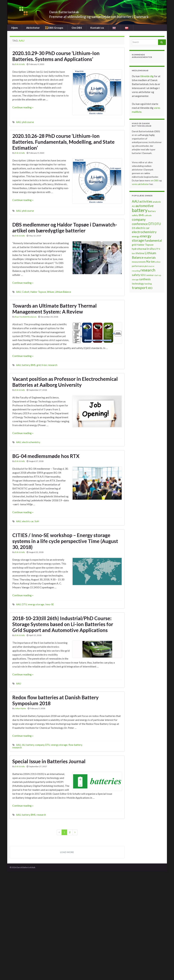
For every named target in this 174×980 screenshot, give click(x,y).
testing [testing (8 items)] (148, 284)
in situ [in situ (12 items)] (150, 249)
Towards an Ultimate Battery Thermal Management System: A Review (54, 309)
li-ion (44, 365)
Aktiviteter (33, 28)
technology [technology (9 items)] (138, 284)
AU (24, 745)
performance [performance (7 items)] (138, 266)
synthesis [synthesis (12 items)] (145, 279)
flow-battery (75, 745)
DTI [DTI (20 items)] (151, 224)
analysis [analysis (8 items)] (157, 202)
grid (39, 365)
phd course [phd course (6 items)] (149, 266)
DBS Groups (56, 28)
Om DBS (77, 28)
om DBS (155, 180)
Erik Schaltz (20, 64)
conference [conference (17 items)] (140, 224)
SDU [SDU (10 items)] (143, 275)
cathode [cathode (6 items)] (148, 215)
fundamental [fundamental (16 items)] (153, 241)
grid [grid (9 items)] (134, 245)
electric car (28, 521)
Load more (67, 852)
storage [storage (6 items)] (135, 279)
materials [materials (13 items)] (150, 258)
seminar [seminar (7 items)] (150, 275)
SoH (37, 521)
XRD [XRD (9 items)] (150, 288)
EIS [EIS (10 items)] (134, 228)
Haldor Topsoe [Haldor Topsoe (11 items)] (145, 245)
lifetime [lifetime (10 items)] (140, 253)
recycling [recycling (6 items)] (136, 271)
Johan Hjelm (20, 708)
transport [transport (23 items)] (140, 288)
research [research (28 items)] (148, 270)
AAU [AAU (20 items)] (135, 201)
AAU (19, 122)
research (53, 365)
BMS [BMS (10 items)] (141, 215)
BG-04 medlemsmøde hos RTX (46, 456)
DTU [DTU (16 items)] (158, 224)
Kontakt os (97, 28)
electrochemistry (31, 442)
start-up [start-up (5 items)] (158, 275)
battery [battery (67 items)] (140, 210)
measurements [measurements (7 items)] (139, 262)
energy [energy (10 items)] (136, 236)
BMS (33, 365)
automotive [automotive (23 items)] (145, 206)
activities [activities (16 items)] (146, 201)
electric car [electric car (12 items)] (143, 228)
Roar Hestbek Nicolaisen (26, 317)
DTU (25, 604)
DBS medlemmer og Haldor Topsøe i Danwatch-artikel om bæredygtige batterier (65, 227)
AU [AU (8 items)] (133, 206)
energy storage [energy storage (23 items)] (142, 238)
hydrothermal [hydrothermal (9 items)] (139, 249)
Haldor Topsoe (38, 292)
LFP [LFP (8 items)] (156, 249)
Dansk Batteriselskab (72, 11)
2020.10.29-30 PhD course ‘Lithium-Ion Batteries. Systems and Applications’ (56, 56)
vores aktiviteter (141, 184)
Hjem (15, 28)
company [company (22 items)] (139, 219)
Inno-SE (50, 604)
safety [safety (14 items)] (136, 275)
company (40, 745)
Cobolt (26, 292)
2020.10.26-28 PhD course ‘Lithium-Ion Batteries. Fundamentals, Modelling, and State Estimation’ (63, 142)
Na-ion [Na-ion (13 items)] (151, 262)
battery (26, 365)
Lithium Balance (63, 292)
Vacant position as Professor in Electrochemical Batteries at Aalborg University (65, 382)
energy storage (36, 604)
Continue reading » (23, 107)
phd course (28, 122)
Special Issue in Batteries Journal (49, 761)
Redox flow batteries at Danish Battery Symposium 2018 (55, 700)
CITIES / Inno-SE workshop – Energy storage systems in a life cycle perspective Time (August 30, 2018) (65, 541)
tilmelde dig (147, 76)
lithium (51, 292)
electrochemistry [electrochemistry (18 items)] (144, 232)
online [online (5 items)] (158, 262)
